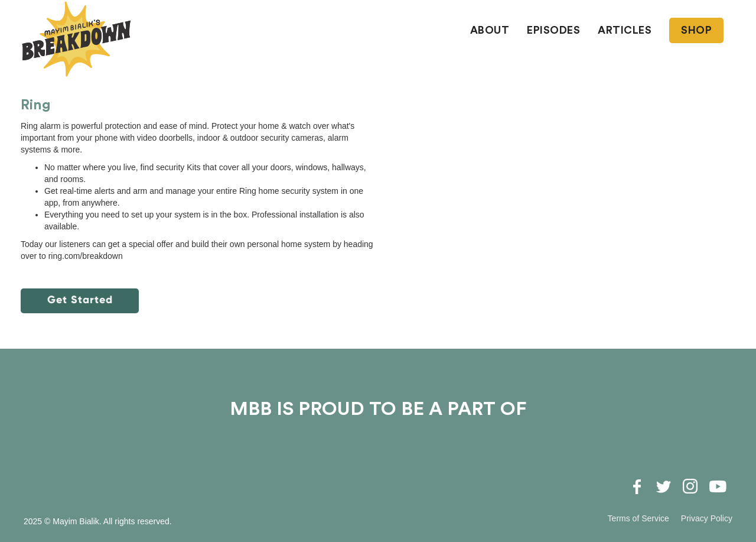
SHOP (696, 30)
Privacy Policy (707, 518)
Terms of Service (638, 518)
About (490, 30)
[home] (77, 39)
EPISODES (553, 30)
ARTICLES (625, 30)
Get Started (80, 300)
